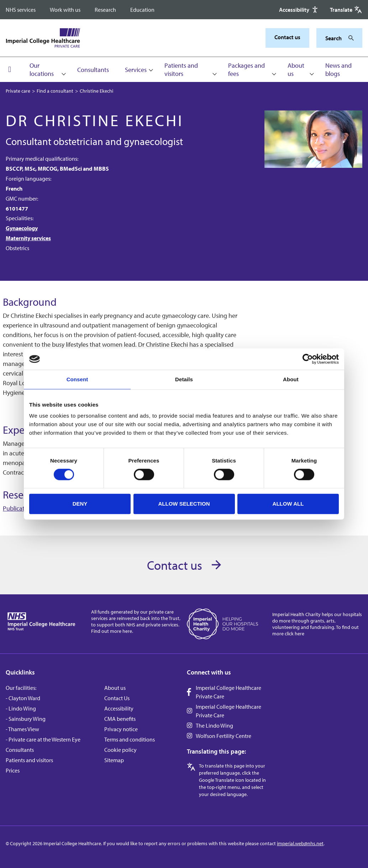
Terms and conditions (130, 739)
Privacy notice (121, 729)
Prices (13, 770)
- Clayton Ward (23, 698)
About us (296, 69)
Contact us (287, 37)
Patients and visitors (181, 69)
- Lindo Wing (21, 708)
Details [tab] (184, 379)
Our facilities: (21, 688)
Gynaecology (22, 228)
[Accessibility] (299, 10)
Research (105, 10)
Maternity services (28, 238)
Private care (18, 91)
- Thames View (22, 729)
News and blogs (338, 69)
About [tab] (291, 379)
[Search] (349, 38)
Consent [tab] (77, 379)
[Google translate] (346, 10)
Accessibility (119, 708)
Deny (80, 504)
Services (136, 70)
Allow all (288, 504)
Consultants (93, 70)
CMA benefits (120, 719)
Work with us (65, 10)
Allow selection (184, 504)
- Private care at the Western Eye (43, 739)
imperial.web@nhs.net (300, 843)
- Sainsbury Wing (26, 719)
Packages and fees (246, 69)
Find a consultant (55, 91)
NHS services (21, 10)
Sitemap (114, 760)
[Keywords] (335, 38)
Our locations (42, 69)
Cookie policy (120, 750)
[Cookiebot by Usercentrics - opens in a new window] (308, 359)
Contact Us (117, 698)
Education (142, 10)
